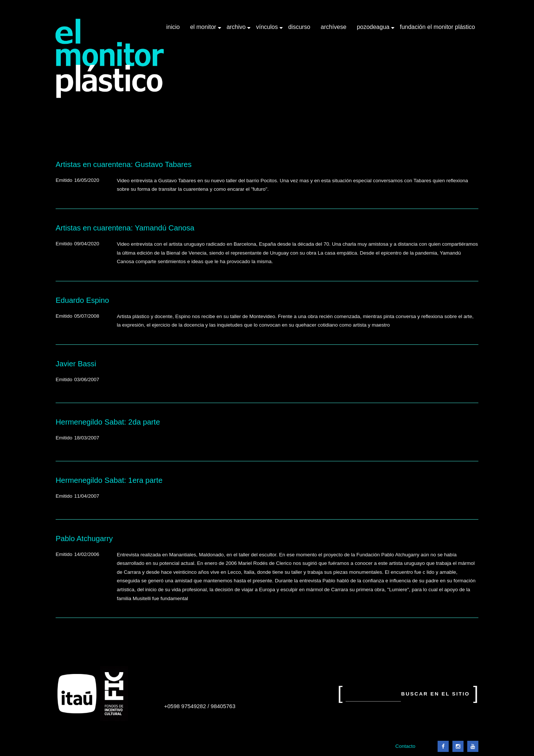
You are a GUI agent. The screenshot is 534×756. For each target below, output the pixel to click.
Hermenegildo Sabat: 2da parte (108, 422)
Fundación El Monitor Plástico (437, 27)
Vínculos (268, 30)
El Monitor (204, 30)
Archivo (237, 30)
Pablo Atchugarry (84, 539)
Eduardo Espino (82, 300)
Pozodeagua (374, 30)
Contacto (405, 746)
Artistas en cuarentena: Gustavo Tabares (124, 164)
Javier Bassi (76, 364)
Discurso (299, 27)
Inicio (173, 27)
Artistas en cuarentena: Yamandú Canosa (125, 228)
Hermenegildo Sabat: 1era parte (109, 480)
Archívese (334, 27)
